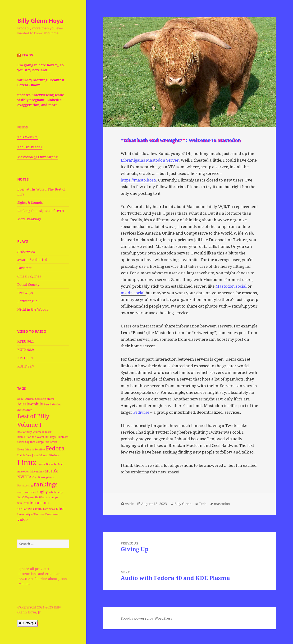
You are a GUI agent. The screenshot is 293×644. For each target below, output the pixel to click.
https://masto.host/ (138, 180)
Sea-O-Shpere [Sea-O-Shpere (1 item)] (25, 497)
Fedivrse (141, 412)
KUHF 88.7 (26, 366)
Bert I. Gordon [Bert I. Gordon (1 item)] (53, 404)
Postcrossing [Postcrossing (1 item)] (25, 485)
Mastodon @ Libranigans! (38, 157)
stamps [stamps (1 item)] (54, 497)
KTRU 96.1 (26, 341)
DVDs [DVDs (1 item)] (54, 442)
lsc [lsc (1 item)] (56, 464)
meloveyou (26, 251)
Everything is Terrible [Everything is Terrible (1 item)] (31, 449)
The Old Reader (30, 147)
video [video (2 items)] (23, 519)
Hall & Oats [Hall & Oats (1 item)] (24, 455)
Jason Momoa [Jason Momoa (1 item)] (40, 455)
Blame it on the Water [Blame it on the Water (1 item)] (31, 437)
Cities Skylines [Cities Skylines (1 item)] (26, 442)
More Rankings (29, 219)
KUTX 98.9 (26, 350)
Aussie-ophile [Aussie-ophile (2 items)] (30, 404)
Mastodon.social (231, 286)
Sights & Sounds (30, 202)
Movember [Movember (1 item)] (37, 472)
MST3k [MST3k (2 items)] (51, 471)
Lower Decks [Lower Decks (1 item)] (45, 464)
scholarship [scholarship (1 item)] (56, 492)
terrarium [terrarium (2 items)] (39, 502)
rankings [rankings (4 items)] (46, 484)
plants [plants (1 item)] (50, 477)
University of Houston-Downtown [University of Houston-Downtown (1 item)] (38, 514)
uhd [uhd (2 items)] (60, 508)
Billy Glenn (183, 504)
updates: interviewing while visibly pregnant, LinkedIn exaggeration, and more (41, 100)
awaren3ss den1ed (32, 260)
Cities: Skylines (29, 276)
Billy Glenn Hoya (40, 20)
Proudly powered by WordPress (146, 618)
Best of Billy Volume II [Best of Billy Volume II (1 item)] (31, 432)
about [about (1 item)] (21, 399)
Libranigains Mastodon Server (150, 160)
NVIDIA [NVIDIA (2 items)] (24, 477)
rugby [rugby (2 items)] (42, 492)
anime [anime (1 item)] (51, 399)
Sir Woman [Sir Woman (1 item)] (41, 497)
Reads (27, 55)
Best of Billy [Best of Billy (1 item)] (25, 410)
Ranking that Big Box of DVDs (41, 211)
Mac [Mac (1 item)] (61, 464)
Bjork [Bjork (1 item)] (48, 432)
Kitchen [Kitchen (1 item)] (54, 455)
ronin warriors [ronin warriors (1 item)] (26, 492)
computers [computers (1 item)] (43, 442)
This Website (27, 137)
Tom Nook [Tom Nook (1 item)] (49, 509)
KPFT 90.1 (25, 358)
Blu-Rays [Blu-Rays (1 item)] (50, 437)
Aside (129, 504)
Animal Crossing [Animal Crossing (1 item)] (36, 399)
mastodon (222, 504)
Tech (203, 504)
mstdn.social (133, 293)
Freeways (25, 293)
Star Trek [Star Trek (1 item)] (23, 503)
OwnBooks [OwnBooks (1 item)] (39, 477)
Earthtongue (27, 301)
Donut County (28, 284)
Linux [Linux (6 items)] (27, 463)
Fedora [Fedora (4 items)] (55, 448)
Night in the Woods (33, 309)
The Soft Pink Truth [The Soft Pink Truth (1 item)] (30, 509)
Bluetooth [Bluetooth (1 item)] (63, 437)
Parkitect (24, 268)
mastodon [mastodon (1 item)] (23, 472)
